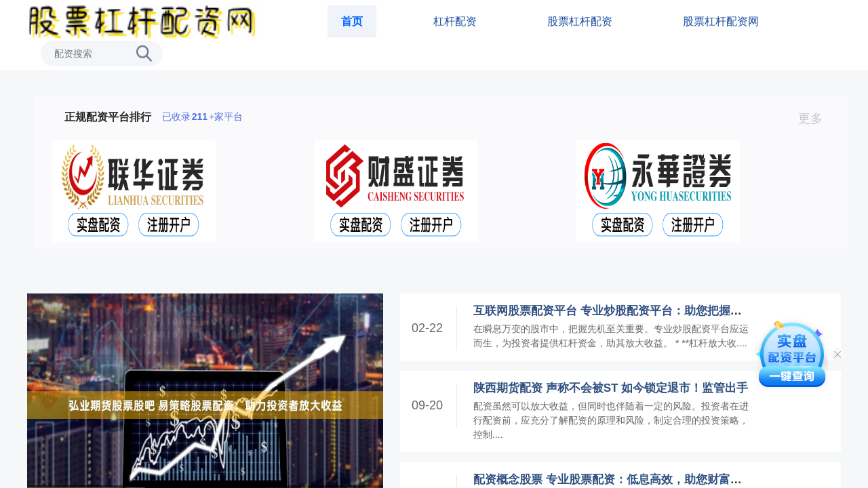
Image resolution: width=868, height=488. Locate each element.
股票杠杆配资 (580, 21)
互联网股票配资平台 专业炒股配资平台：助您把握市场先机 (625, 311)
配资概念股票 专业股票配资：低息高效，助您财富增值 (613, 480)
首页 (352, 21)
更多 (816, 119)
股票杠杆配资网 (721, 21)
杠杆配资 (455, 21)
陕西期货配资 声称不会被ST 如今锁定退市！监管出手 (611, 388)
